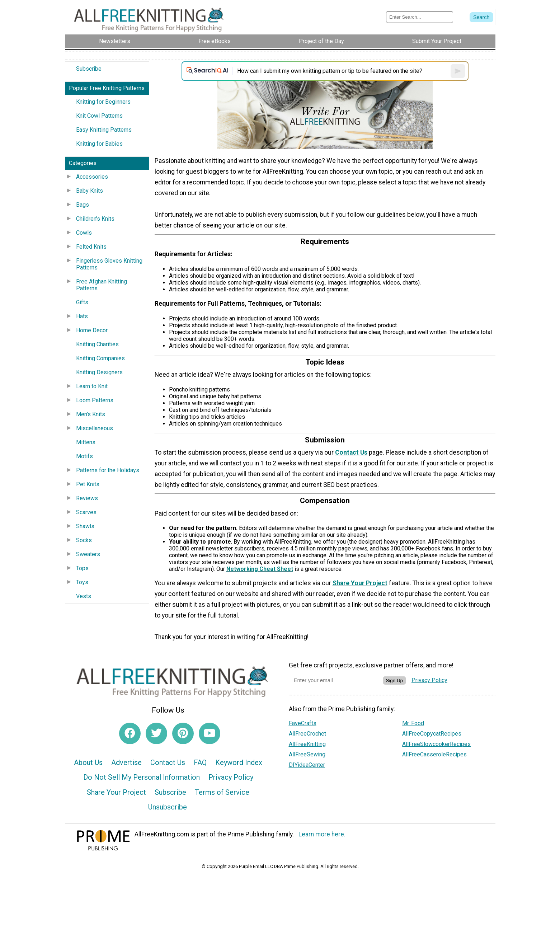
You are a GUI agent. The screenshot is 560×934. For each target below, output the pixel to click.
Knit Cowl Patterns (99, 116)
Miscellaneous (95, 428)
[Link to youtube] (210, 733)
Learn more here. (322, 834)
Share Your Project (116, 792)
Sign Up (394, 680)
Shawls (85, 526)
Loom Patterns (95, 400)
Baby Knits (90, 191)
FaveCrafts (303, 723)
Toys (82, 582)
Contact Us (168, 762)
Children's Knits (95, 219)
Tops (82, 568)
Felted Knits (91, 247)
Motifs (84, 456)
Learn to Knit (92, 386)
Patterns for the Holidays (108, 470)
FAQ (200, 762)
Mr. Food (413, 723)
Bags (83, 205)
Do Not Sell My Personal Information (142, 777)
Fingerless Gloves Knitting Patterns (109, 264)
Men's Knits (91, 414)
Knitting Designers (99, 372)
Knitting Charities (97, 344)
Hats (82, 316)
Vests (84, 596)
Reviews (87, 498)
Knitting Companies (100, 358)
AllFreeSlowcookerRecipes (436, 744)
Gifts (82, 302)
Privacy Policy (231, 777)
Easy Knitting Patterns (104, 130)
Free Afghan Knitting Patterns (102, 285)
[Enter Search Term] (420, 17)
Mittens (86, 442)
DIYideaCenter (307, 765)
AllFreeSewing (307, 754)
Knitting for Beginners (103, 102)
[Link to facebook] (130, 733)
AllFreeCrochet (307, 734)
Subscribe (89, 69)
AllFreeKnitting (307, 744)
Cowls (84, 233)
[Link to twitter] (156, 733)
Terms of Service (222, 792)
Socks (84, 540)
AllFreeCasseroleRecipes (434, 754)
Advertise (126, 762)
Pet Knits (88, 484)
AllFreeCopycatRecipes (432, 734)
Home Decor (92, 330)
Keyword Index (239, 762)
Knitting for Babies (99, 144)
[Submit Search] (481, 17)
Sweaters (88, 554)
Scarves (86, 512)
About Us (88, 762)
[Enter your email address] (336, 680)
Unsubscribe (168, 807)
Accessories (92, 177)
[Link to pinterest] (183, 733)
